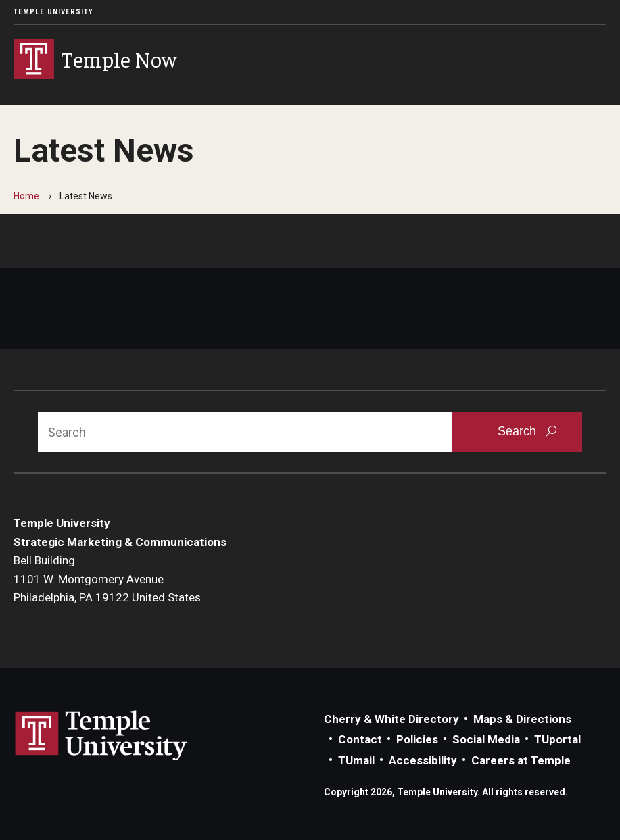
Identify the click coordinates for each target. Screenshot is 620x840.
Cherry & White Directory (391, 719)
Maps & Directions (522, 719)
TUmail (356, 760)
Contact (360, 739)
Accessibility (423, 760)
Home (26, 196)
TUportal (557, 739)
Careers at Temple (521, 760)
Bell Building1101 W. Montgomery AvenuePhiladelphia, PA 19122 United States (107, 579)
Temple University (53, 12)
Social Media (486, 739)
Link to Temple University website (101, 736)
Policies (417, 739)
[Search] (245, 432)
